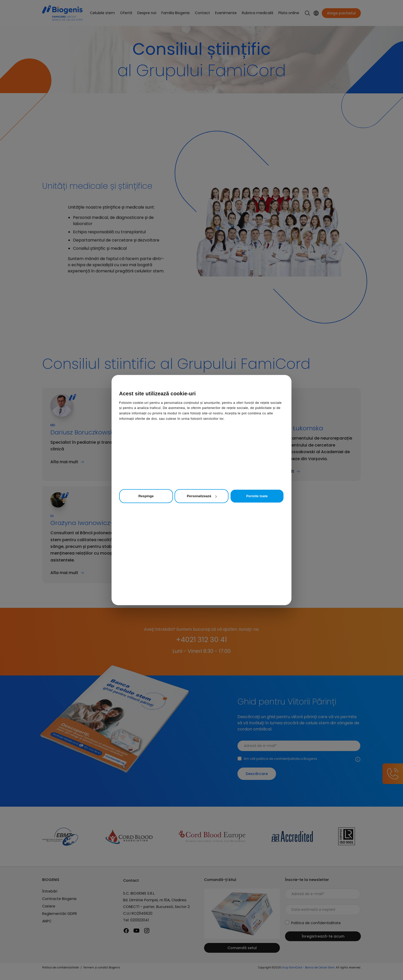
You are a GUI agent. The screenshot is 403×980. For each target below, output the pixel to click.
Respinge (146, 496)
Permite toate (257, 496)
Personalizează (202, 496)
